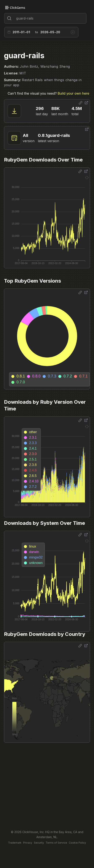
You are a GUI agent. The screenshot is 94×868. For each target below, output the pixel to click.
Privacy (28, 843)
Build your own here (73, 93)
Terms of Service (56, 843)
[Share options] (81, 103)
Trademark (15, 843)
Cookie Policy (77, 843)
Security (39, 843)
